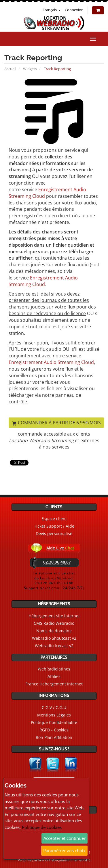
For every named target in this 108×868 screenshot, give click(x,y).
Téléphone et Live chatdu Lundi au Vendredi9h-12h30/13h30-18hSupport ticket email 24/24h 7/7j (54, 580)
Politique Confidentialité (54, 722)
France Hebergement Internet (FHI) (64, 860)
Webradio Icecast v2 (54, 646)
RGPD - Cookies (54, 730)
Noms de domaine (54, 631)
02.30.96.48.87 (57, 562)
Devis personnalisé (54, 533)
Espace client (54, 519)
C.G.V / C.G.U (54, 707)
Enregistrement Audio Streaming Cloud (43, 281)
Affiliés (54, 676)
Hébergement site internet (54, 616)
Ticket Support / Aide (54, 526)
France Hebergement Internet (54, 684)
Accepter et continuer (65, 838)
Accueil (10, 69)
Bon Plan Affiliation (54, 737)
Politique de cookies (42, 827)
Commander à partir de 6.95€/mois (56, 423)
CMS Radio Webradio (54, 623)
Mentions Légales (54, 715)
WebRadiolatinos (54, 669)
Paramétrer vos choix (64, 850)
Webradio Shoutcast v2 (54, 638)
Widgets (30, 69)
